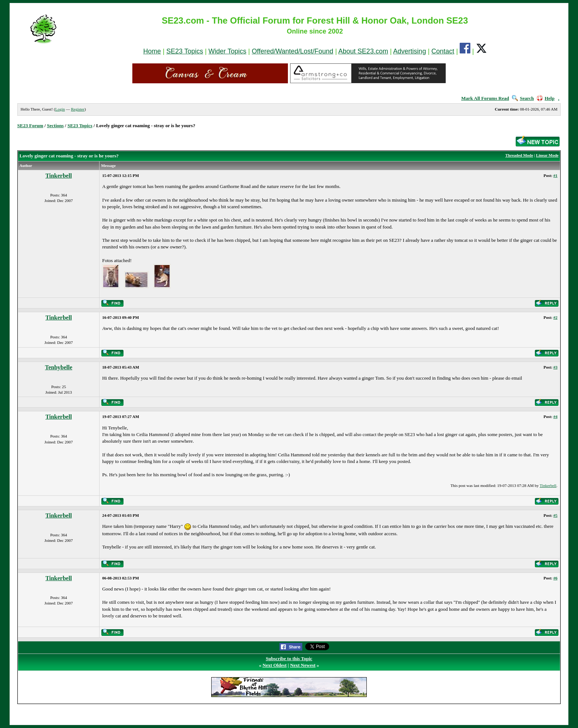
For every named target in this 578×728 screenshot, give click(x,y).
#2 (555, 317)
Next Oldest (274, 665)
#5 (555, 515)
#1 (555, 175)
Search (523, 98)
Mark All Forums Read (485, 98)
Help (546, 98)
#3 (555, 367)
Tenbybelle (59, 367)
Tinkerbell (59, 176)
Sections (55, 126)
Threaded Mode (519, 155)
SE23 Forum (30, 126)
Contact (443, 51)
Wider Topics (228, 51)
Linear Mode (547, 155)
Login (60, 109)
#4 (555, 417)
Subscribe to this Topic (289, 659)
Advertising (410, 51)
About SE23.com (363, 51)
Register (78, 109)
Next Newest (303, 665)
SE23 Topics (185, 51)
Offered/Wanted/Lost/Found (293, 51)
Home (152, 51)
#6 (555, 578)
